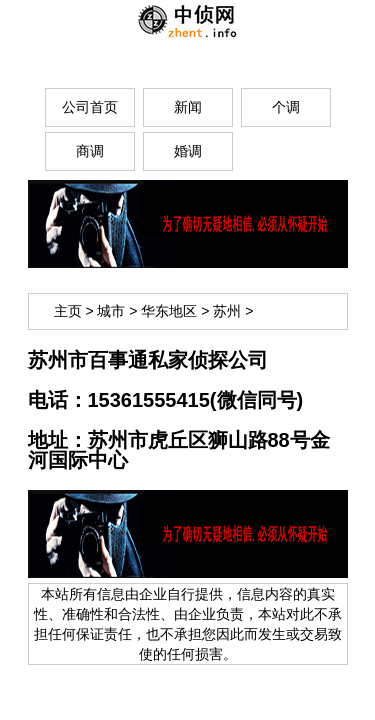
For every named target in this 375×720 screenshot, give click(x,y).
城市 (111, 311)
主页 (68, 311)
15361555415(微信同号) (196, 400)
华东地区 (169, 311)
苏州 (227, 311)
